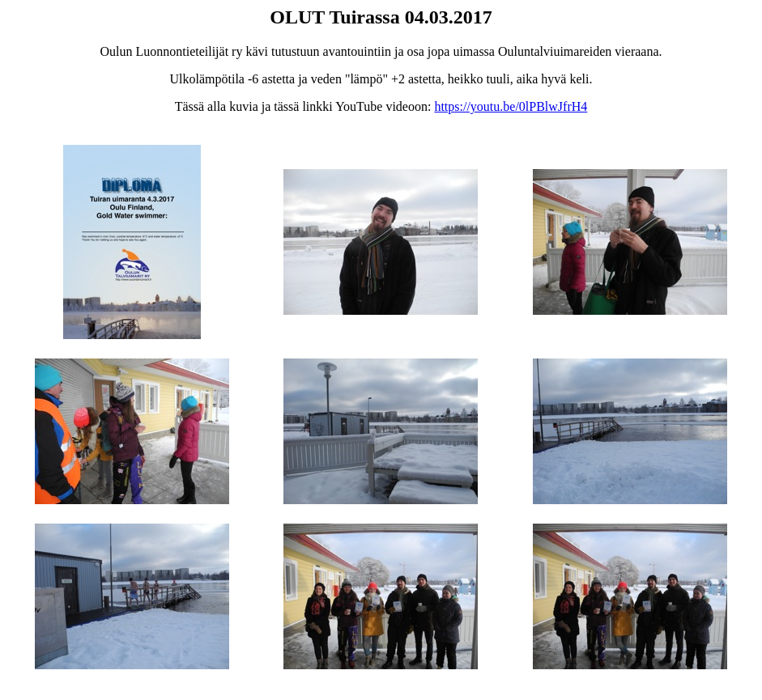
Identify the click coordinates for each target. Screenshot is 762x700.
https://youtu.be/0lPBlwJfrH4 (511, 106)
